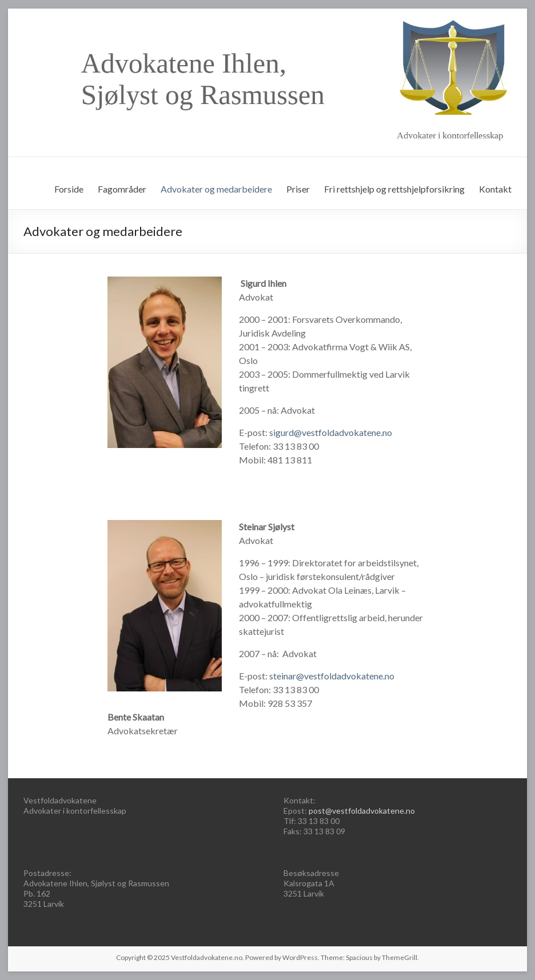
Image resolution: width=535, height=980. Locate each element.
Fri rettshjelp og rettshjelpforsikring (394, 189)
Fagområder (122, 189)
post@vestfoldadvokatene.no (362, 811)
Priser (298, 189)
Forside (69, 189)
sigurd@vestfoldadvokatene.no (331, 432)
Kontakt (495, 189)
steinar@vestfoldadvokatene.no (332, 676)
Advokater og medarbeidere (216, 189)
